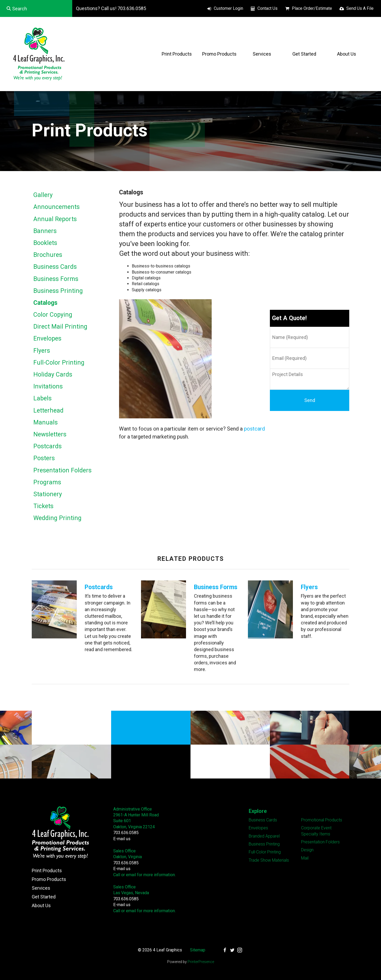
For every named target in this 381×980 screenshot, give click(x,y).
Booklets (45, 243)
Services (262, 54)
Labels (42, 398)
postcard (254, 429)
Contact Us (267, 8)
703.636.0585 (126, 833)
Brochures (48, 255)
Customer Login (228, 8)
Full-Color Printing (59, 363)
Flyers (42, 351)
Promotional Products (322, 820)
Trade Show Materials (269, 860)
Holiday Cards (53, 375)
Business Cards (55, 267)
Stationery (48, 494)
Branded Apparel (264, 836)
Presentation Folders (62, 470)
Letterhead (48, 411)
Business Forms (56, 279)
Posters (44, 458)
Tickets (43, 506)
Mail (305, 858)
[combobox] (36, 8)
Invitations (48, 386)
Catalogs (45, 303)
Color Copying (53, 315)
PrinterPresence (201, 962)
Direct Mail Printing (60, 327)
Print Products (177, 54)
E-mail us (122, 839)
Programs (47, 482)
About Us (347, 54)
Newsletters (50, 434)
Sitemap (198, 950)
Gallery (43, 195)
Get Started (304, 54)
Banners (45, 231)
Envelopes (47, 339)
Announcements (56, 207)
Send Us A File (360, 8)
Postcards (47, 446)
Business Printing (58, 291)
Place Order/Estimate (312, 8)
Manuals (46, 422)
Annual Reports (55, 219)
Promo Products (219, 54)
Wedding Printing (57, 518)
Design (307, 850)
